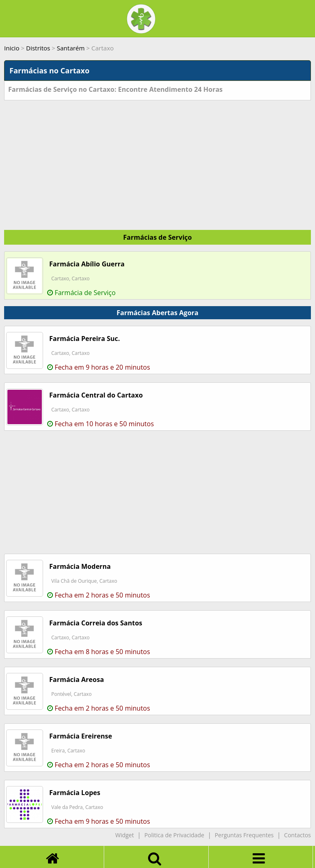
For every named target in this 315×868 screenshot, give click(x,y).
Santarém (71, 48)
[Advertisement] (157, 162)
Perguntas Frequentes (244, 835)
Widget (124, 835)
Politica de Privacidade (174, 835)
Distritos (38, 48)
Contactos (298, 835)
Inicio (12, 48)
